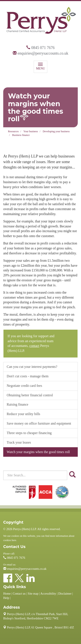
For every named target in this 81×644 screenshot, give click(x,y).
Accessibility (48, 594)
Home (7, 594)
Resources (13, 131)
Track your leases (19, 442)
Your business (31, 131)
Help (6, 598)
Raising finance (17, 404)
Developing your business (56, 131)
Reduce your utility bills (23, 414)
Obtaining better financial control (30, 395)
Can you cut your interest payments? (32, 367)
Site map (33, 594)
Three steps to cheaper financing (29, 433)
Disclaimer (65, 594)
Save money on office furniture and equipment (39, 423)
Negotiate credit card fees (24, 386)
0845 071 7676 (43, 48)
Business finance (21, 135)
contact (34, 346)
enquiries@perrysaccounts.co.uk (43, 53)
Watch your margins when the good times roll (38, 452)
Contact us (19, 594)
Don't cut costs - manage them (28, 376)
